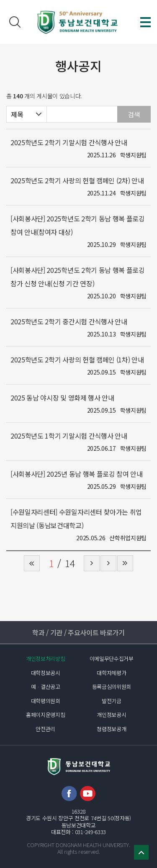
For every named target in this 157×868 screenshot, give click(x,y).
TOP (141, 852)
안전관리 (45, 729)
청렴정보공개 (111, 729)
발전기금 (112, 701)
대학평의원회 (46, 701)
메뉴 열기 (145, 22)
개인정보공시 (111, 715)
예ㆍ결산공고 (46, 687)
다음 (108, 563)
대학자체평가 (111, 673)
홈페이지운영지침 (45, 715)
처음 (32, 563)
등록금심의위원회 (112, 687)
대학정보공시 (46, 673)
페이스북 (69, 794)
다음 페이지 (92, 563)
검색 (15, 22)
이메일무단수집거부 (112, 659)
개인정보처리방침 (45, 659)
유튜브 (88, 794)
